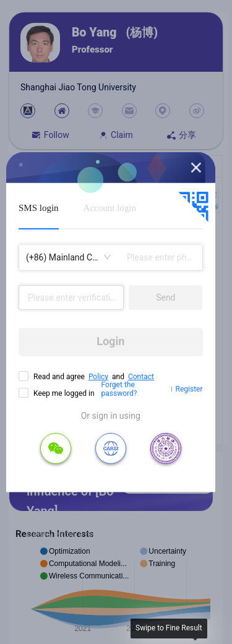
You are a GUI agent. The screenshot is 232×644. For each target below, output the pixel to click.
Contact (141, 376)
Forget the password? (119, 389)
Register (189, 389)
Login (110, 341)
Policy (98, 376)
